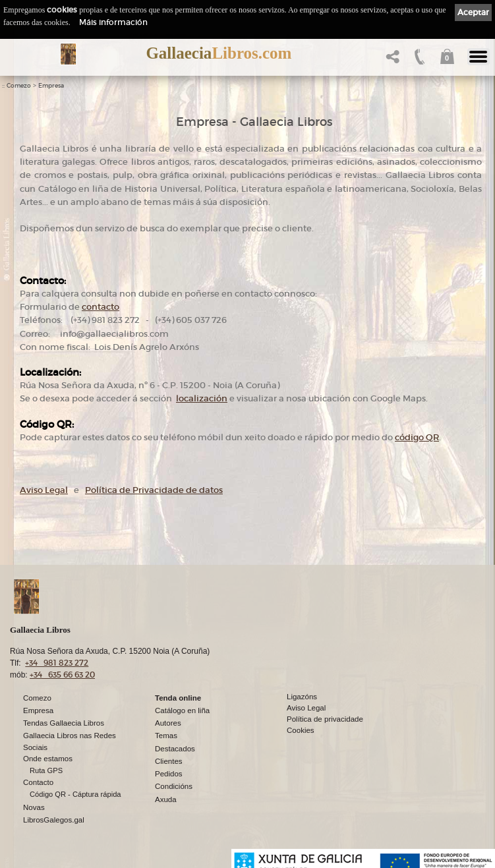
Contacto (38, 782)
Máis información (113, 22)
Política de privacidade (325, 719)
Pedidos (169, 774)
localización (202, 398)
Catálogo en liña (182, 710)
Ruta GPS (46, 770)
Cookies (301, 730)
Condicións (174, 786)
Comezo (19, 86)
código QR (417, 437)
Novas (34, 807)
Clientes (169, 761)
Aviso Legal (44, 490)
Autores (168, 723)
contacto (101, 307)
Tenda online (178, 698)
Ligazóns (302, 697)
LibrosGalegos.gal (54, 820)
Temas (166, 736)
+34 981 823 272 (57, 663)
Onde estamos (48, 759)
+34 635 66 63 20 (62, 675)
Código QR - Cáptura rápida (75, 794)
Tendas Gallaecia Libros (64, 723)
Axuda (166, 799)
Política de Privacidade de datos (154, 490)
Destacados (175, 749)
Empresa (51, 86)
